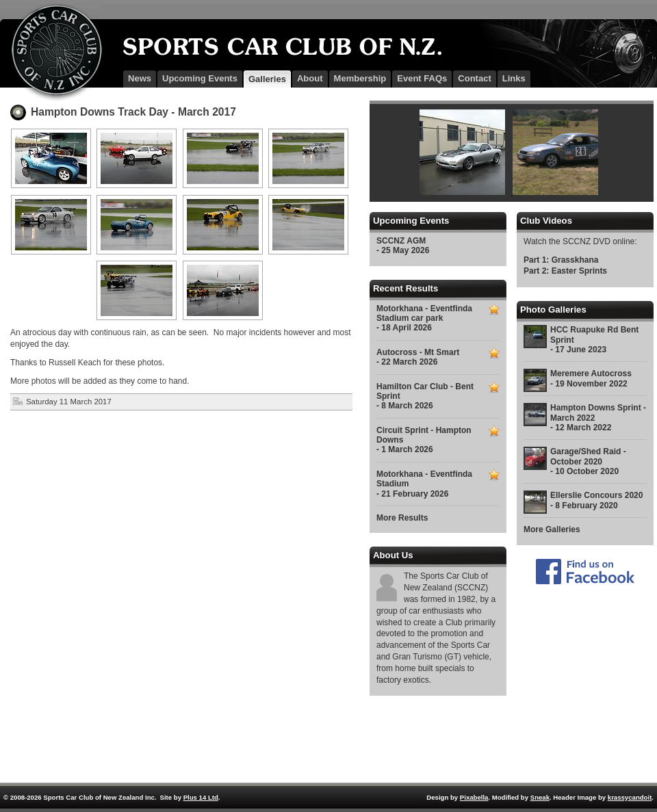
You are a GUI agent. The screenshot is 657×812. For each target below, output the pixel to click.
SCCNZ (51, 52)
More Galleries (552, 529)
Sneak (540, 797)
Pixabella (474, 797)
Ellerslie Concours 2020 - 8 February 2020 (596, 500)
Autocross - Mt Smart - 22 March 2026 (418, 357)
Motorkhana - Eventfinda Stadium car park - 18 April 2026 (424, 318)
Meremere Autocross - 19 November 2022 (591, 378)
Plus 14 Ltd (201, 797)
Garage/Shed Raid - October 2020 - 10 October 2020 (588, 461)
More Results (402, 518)
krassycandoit (630, 797)
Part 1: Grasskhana (561, 260)
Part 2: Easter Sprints (565, 271)
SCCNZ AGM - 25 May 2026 (403, 246)
